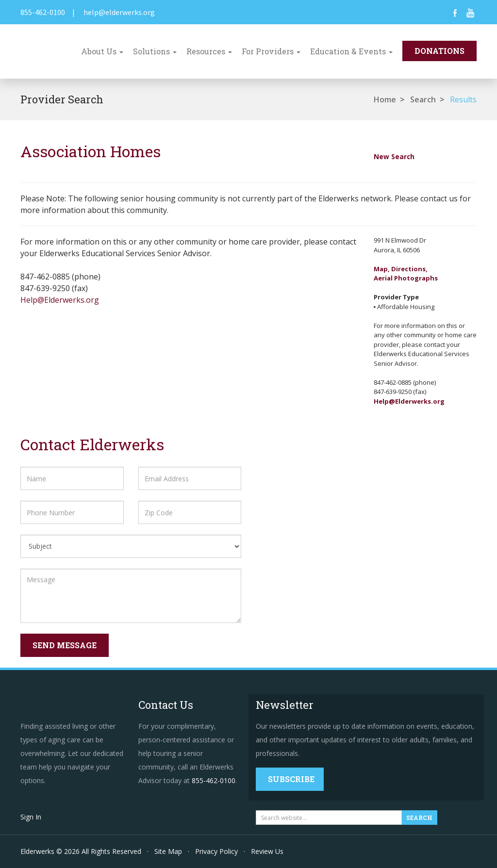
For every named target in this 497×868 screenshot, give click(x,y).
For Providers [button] (271, 51)
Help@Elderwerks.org (60, 300)
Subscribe (291, 779)
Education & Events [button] (351, 51)
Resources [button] (209, 51)
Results (463, 99)
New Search (394, 156)
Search (423, 99)
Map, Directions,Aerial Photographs (406, 274)
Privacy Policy (216, 851)
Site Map (168, 851)
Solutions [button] (155, 51)
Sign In (31, 817)
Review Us (267, 851)
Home (385, 99)
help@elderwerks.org (119, 12)
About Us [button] (102, 51)
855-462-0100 (43, 12)
